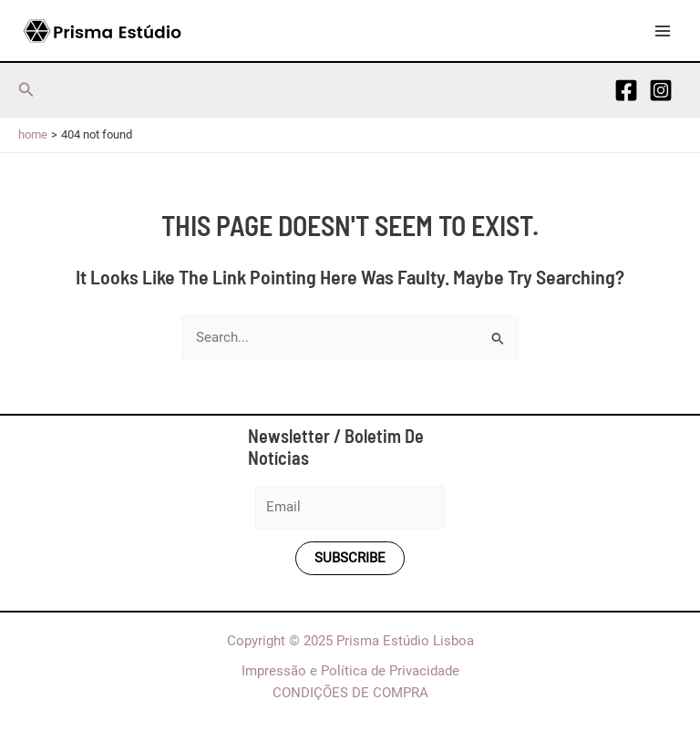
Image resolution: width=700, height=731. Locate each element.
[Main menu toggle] (663, 31)
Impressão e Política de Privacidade (350, 671)
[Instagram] (661, 90)
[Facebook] (626, 90)
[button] (26, 90)
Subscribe (350, 558)
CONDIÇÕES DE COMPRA (350, 693)
